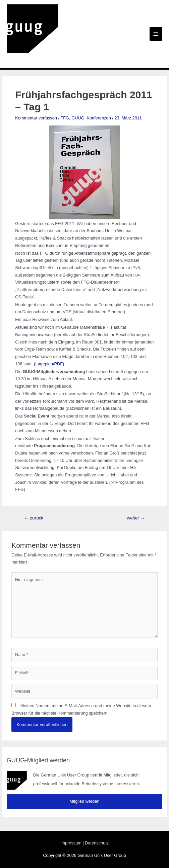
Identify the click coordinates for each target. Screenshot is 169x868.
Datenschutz (97, 843)
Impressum (71, 843)
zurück (34, 518)
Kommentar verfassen (36, 118)
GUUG (78, 118)
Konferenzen (99, 118)
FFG (65, 118)
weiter (136, 518)
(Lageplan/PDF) (49, 364)
